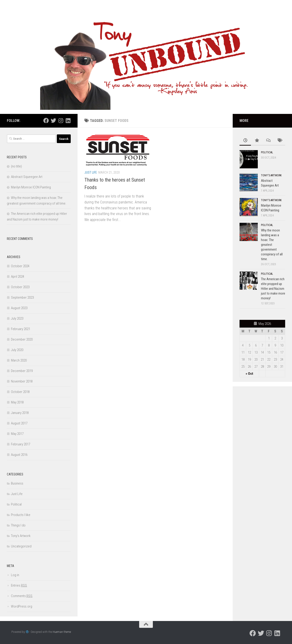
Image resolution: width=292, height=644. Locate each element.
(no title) (16, 166)
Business (17, 483)
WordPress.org (22, 606)
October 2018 (20, 392)
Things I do (18, 525)
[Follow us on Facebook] (46, 121)
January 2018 (20, 413)
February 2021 (21, 329)
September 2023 (22, 298)
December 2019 (22, 371)
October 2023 (20, 287)
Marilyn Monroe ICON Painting (31, 187)
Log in (15, 575)
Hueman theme (62, 632)
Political (16, 504)
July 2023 (17, 318)
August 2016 (19, 455)
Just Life (91, 172)
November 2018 (22, 381)
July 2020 (17, 350)
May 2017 (17, 434)
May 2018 (17, 402)
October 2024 (20, 266)
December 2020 (22, 339)
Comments (22, 596)
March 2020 (19, 360)
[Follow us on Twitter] (53, 121)
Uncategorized (21, 546)
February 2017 (21, 444)
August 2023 (19, 308)
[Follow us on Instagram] (61, 121)
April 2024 (18, 277)
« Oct (249, 374)
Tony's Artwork (21, 536)
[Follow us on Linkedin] (68, 121)
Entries (19, 585)
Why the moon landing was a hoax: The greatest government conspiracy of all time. (272, 245)
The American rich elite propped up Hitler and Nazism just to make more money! (273, 289)
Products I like (21, 515)
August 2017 (19, 423)
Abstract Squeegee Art (27, 177)
